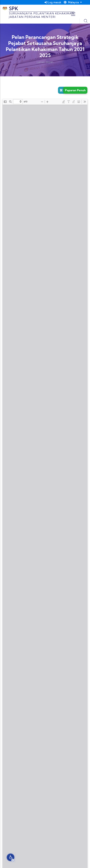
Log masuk (53, 2)
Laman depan (45, 62)
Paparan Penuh (75, 90)
